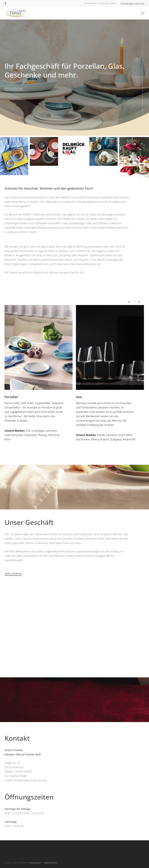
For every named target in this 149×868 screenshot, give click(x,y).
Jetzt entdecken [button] (14, 88)
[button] (101, 3)
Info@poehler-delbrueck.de (30, 780)
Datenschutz (50, 863)
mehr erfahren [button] (13, 574)
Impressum (35, 863)
